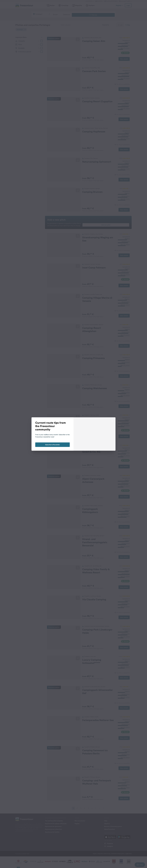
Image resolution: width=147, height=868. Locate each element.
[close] (112, 421)
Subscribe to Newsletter (52, 445)
